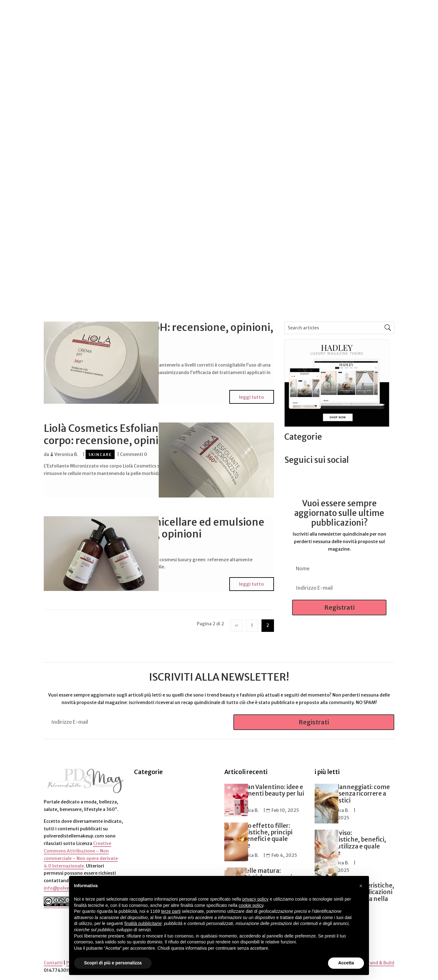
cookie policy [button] (251, 905)
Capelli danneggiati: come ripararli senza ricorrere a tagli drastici (352, 791)
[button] (361, 886)
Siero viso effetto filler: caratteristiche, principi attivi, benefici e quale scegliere (258, 832)
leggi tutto (252, 396)
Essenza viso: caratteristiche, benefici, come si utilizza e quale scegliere (350, 840)
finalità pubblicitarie (143, 923)
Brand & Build (380, 960)
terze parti (171, 911)
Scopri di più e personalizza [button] (113, 963)
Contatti (53, 960)
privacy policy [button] (256, 899)
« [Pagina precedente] (236, 622)
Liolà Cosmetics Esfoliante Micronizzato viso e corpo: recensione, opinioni (153, 433)
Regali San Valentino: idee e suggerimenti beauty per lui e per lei (264, 791)
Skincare (100, 453)
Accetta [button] (346, 963)
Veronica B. (66, 453)
